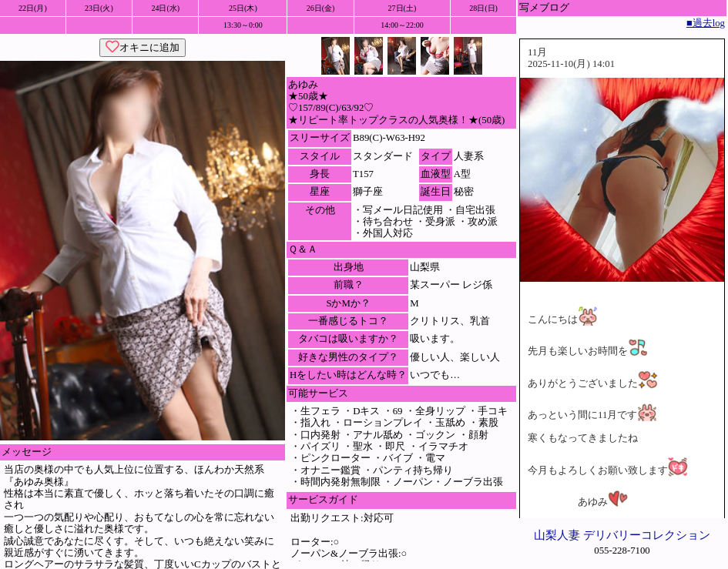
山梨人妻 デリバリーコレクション (622, 535)
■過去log (706, 23)
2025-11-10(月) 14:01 (571, 64)
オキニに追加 (143, 47)
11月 (537, 52)
